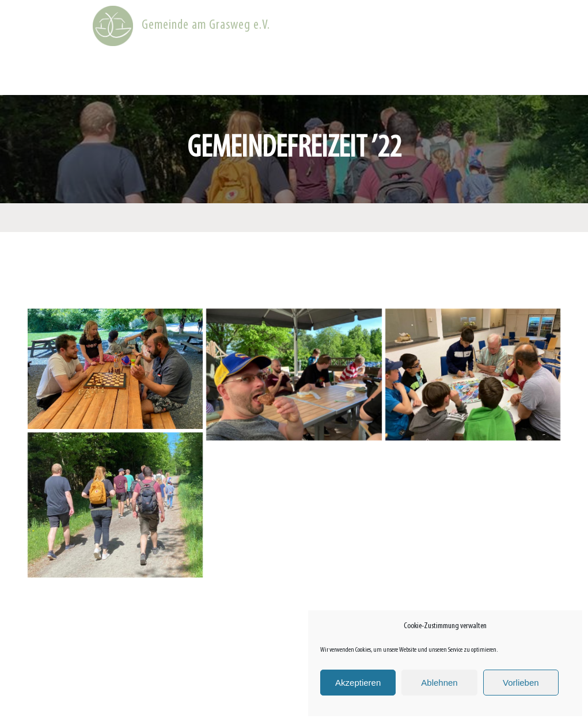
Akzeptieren (358, 683)
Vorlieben (521, 683)
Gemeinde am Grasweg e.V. (206, 25)
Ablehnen (439, 683)
